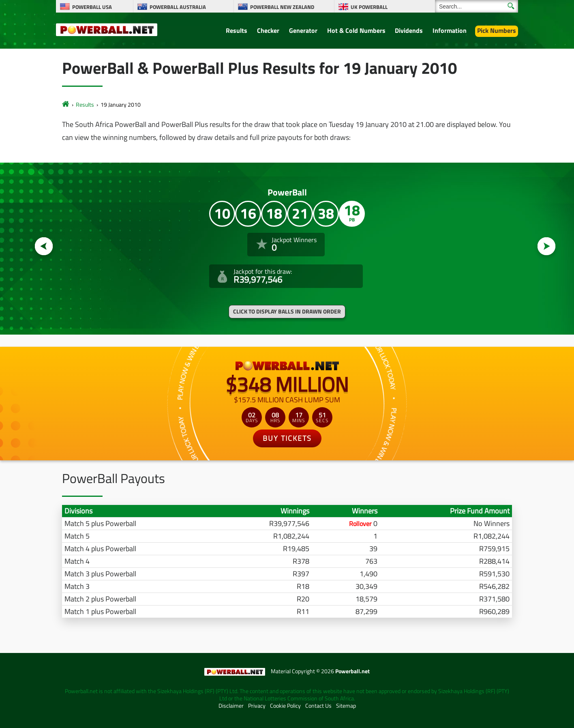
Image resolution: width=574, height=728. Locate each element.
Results (237, 30)
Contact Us (318, 706)
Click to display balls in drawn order (287, 311)
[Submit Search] (511, 6)
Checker (268, 30)
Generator (303, 30)
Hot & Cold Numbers (356, 30)
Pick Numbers (497, 30)
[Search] (477, 6)
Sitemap (346, 706)
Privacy (257, 706)
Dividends (409, 30)
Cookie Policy (285, 706)
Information (450, 30)
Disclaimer (231, 706)
